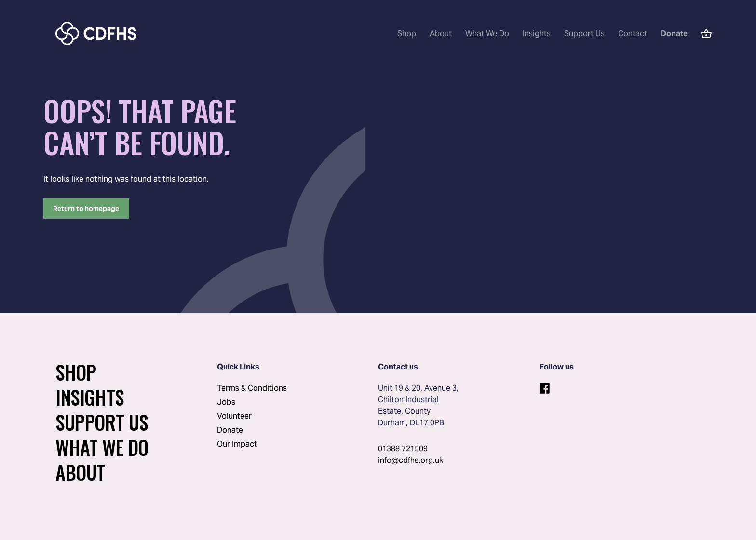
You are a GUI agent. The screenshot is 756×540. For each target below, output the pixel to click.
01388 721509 (403, 449)
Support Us (584, 33)
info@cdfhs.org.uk (411, 460)
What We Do (487, 33)
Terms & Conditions (252, 388)
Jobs (226, 402)
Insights (537, 33)
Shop (407, 33)
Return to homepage (86, 209)
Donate (230, 430)
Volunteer (234, 416)
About (441, 33)
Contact (633, 33)
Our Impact (237, 444)
